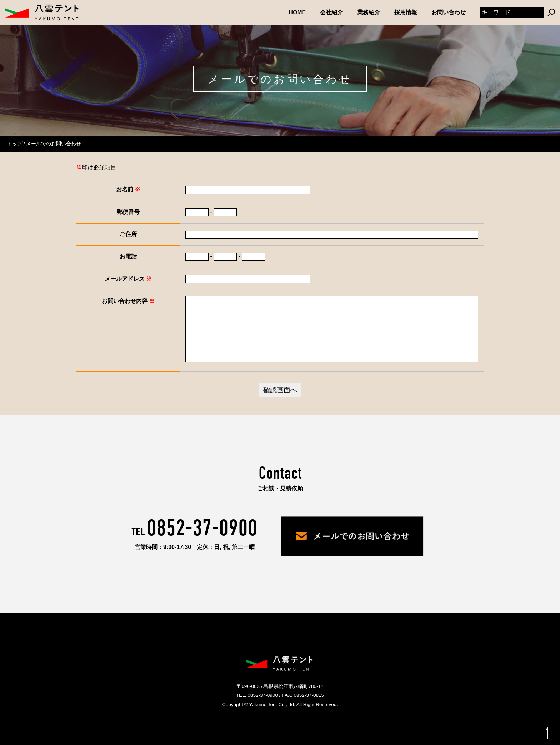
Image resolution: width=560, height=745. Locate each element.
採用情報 (406, 12)
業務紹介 (369, 12)
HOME (297, 12)
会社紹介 (331, 12)
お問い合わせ (449, 12)
